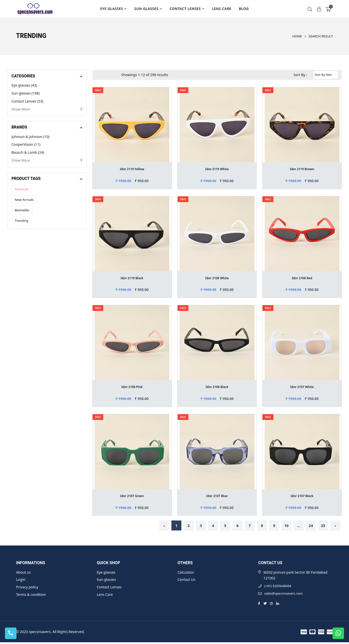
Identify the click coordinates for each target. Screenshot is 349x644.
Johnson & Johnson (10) (30, 137)
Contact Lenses (187, 9)
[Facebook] (259, 605)
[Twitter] (265, 605)
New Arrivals (24, 200)
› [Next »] (335, 525)
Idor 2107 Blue (217, 496)
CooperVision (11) (26, 144)
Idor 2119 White (217, 169)
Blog (244, 9)
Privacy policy (27, 587)
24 (311, 525)
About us (24, 572)
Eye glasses (113, 9)
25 (323, 525)
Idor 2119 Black (132, 278)
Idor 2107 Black (302, 496)
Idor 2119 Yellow (132, 169)
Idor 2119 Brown (302, 169)
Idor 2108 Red (302, 278)
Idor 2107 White (302, 387)
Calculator (186, 572)
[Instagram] (272, 605)
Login (21, 580)
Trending (21, 221)
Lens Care (222, 9)
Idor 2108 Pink (132, 387)
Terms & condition (31, 594)
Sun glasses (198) (26, 93)
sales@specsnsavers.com (285, 595)
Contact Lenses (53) (27, 101)
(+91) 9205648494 (279, 586)
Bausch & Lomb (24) (28, 152)
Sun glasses (148, 9)
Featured (22, 189)
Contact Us (186, 580)
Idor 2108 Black (217, 387)
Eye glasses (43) (24, 85)
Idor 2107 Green (132, 496)
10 (286, 525)
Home (297, 36)
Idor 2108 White (217, 278)
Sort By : (300, 75)
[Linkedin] (278, 605)
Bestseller (22, 210)
